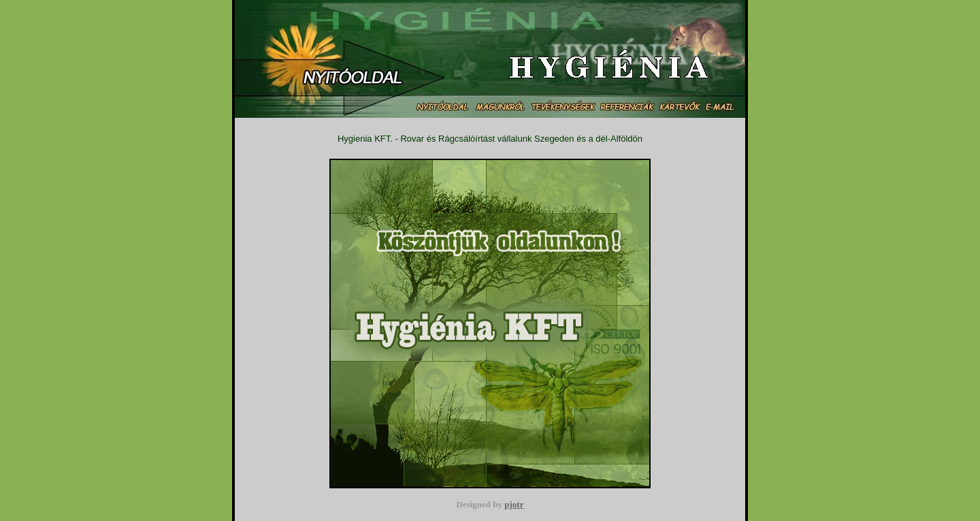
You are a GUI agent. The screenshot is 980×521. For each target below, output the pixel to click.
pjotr (514, 504)
